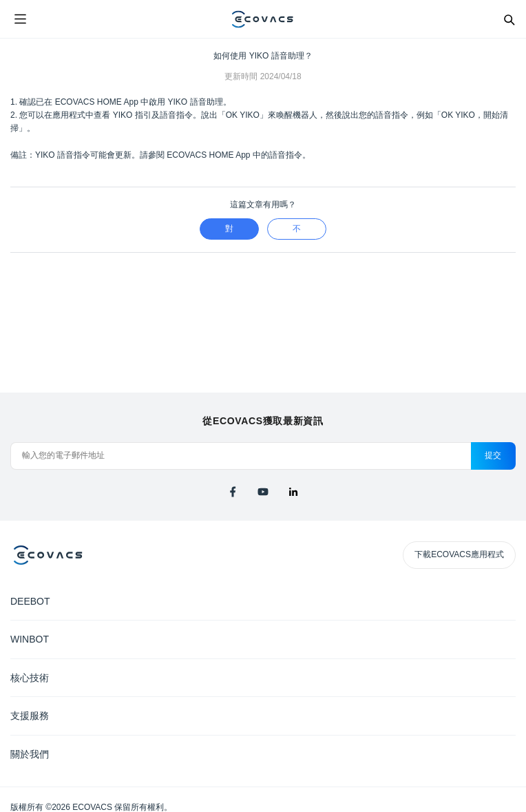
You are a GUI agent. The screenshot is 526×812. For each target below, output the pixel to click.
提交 (493, 455)
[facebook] (233, 492)
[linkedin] (293, 492)
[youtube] (263, 492)
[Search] (509, 19)
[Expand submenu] (505, 601)
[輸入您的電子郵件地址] (241, 456)
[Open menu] (20, 19)
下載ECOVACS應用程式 (459, 554)
